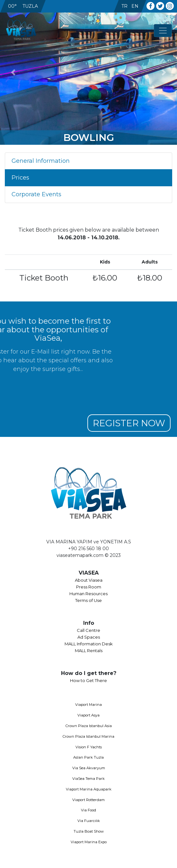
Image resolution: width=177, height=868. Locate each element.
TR (124, 6)
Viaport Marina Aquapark (89, 789)
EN (135, 6)
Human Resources (88, 594)
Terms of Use (88, 600)
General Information (41, 161)
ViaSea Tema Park (88, 779)
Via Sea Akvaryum (89, 768)
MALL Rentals (89, 651)
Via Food (88, 810)
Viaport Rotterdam (88, 800)
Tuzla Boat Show (89, 831)
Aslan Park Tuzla (88, 757)
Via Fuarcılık (89, 821)
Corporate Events (36, 194)
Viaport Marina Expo (89, 842)
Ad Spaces (89, 637)
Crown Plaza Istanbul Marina (88, 736)
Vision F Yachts (89, 747)
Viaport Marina (88, 705)
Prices (20, 178)
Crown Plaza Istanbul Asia (89, 726)
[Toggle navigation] (163, 31)
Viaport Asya (88, 715)
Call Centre (88, 630)
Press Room (89, 587)
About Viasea (89, 580)
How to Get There (88, 680)
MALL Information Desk (89, 644)
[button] (13, 72)
